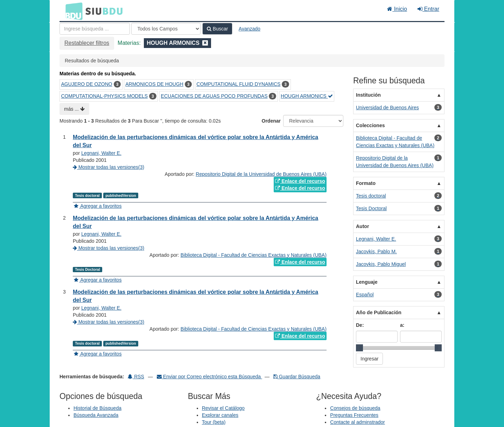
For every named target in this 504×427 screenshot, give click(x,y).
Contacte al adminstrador (357, 422)
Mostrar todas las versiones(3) (108, 167)
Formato (366, 183)
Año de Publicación (379, 312)
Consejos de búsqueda (355, 408)
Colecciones (370, 125)
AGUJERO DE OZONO (87, 84)
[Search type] (166, 29)
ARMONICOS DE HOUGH (154, 84)
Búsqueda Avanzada (96, 415)
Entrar (428, 9)
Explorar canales (220, 415)
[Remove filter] (205, 43)
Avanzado (250, 29)
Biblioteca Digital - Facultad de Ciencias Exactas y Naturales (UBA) (254, 255)
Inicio (397, 9)
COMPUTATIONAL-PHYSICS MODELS (105, 96)
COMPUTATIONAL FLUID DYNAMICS (238, 84)
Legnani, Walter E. (101, 153)
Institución (368, 95)
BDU (72, 11)
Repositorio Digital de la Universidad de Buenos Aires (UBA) (261, 174)
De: (360, 325)
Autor (362, 226)
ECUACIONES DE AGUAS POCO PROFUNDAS (214, 96)
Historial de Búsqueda (97, 408)
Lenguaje (367, 282)
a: (402, 325)
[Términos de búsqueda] (95, 29)
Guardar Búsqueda (297, 377)
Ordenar (271, 121)
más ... (74, 109)
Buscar (217, 29)
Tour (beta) (214, 422)
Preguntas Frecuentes (354, 415)
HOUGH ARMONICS (307, 96)
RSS (136, 377)
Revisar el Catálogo (223, 408)
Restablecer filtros (87, 43)
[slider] (359, 348)
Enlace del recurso (300, 181)
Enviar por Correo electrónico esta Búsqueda (209, 377)
